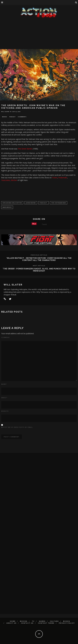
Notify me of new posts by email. (17, 427)
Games (42, 621)
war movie (7, 207)
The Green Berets (25, 149)
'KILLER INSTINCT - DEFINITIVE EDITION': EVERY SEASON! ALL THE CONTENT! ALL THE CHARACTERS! (39, 259)
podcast (43, 203)
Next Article (39, 266)
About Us (11, 623)
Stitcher (14, 180)
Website (5, 411)
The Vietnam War (59, 203)
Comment (6, 337)
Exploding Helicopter (12, 203)
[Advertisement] (39, 37)
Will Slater (5, 112)
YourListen (6, 180)
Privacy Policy (67, 623)
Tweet (44, 224)
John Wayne (31, 203)
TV (33, 621)
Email (4, 398)
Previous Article (39, 255)
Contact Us (27, 623)
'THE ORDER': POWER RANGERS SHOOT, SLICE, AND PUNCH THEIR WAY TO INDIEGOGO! (39, 270)
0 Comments (22, 117)
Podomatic (63, 178)
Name (4, 384)
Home (13, 621)
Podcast (12, 117)
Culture (54, 621)
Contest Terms (46, 623)
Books (67, 621)
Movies (5, 117)
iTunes (55, 178)
